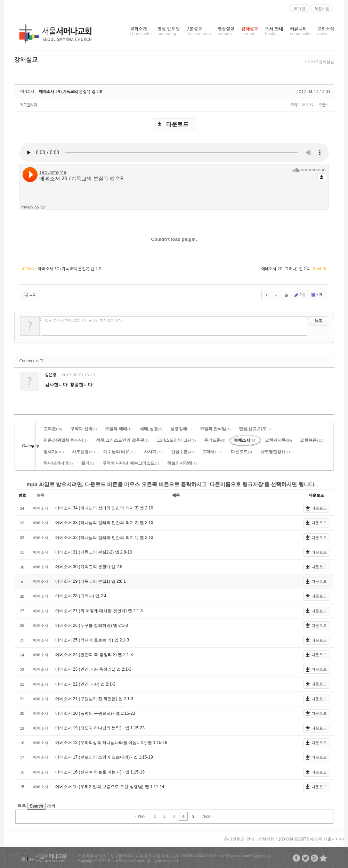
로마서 (212, 452)
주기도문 (215, 440)
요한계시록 (278, 440)
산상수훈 (183, 452)
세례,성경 (151, 429)
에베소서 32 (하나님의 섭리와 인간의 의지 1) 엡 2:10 (104, 538)
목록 (29, 295)
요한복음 (312, 440)
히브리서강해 (182, 463)
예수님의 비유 (119, 452)
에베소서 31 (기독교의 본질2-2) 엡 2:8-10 (94, 552)
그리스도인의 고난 (176, 440)
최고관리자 (29, 105)
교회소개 (140, 31)
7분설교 (199, 31)
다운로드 (177, 124)
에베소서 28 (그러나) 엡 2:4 (81, 596)
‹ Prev (140, 816)
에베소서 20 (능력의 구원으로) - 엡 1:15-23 (95, 713)
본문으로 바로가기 (0, 3)
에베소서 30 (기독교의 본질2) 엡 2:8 (89, 567)
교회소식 (326, 31)
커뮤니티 (300, 31)
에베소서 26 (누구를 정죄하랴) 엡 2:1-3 (92, 625)
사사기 (153, 452)
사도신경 (83, 452)
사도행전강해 (275, 452)
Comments (32, 361)
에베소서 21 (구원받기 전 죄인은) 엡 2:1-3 (94, 699)
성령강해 (181, 429)
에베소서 (245, 440)
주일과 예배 (118, 429)
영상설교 (226, 31)
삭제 (316, 295)
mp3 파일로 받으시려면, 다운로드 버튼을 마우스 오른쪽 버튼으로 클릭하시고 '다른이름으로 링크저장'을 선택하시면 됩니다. (171, 484)
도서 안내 (274, 31)
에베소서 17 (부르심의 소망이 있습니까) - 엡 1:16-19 (104, 757)
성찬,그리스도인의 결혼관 (122, 440)
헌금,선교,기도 (255, 429)
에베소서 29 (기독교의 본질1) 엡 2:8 (71, 92)
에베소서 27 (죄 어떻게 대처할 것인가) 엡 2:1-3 (99, 611)
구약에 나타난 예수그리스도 (131, 463)
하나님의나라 (58, 463)
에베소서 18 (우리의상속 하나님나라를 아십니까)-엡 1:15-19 (111, 743)
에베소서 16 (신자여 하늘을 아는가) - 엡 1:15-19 (100, 772)
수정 (299, 295)
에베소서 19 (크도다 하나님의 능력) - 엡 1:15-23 (100, 728)
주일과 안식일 (215, 429)
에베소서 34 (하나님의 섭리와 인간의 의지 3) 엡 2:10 (104, 508)
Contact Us (262, 856)
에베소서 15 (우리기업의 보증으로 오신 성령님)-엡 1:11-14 (110, 787)
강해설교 (250, 31)
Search (37, 806)
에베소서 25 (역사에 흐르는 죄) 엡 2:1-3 (92, 640)
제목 (176, 495)
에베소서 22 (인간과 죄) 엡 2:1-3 (85, 684)
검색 (51, 806)
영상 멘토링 (169, 31)
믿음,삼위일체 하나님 (66, 440)
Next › (208, 816)
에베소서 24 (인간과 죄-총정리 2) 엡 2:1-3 (94, 655)
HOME (310, 62)
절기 (87, 463)
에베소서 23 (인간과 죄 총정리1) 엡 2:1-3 (93, 669)
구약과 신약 (83, 429)
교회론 (53, 429)
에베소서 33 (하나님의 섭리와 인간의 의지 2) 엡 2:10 (104, 523)
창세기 (54, 452)
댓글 (324, 376)
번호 (22, 495)
